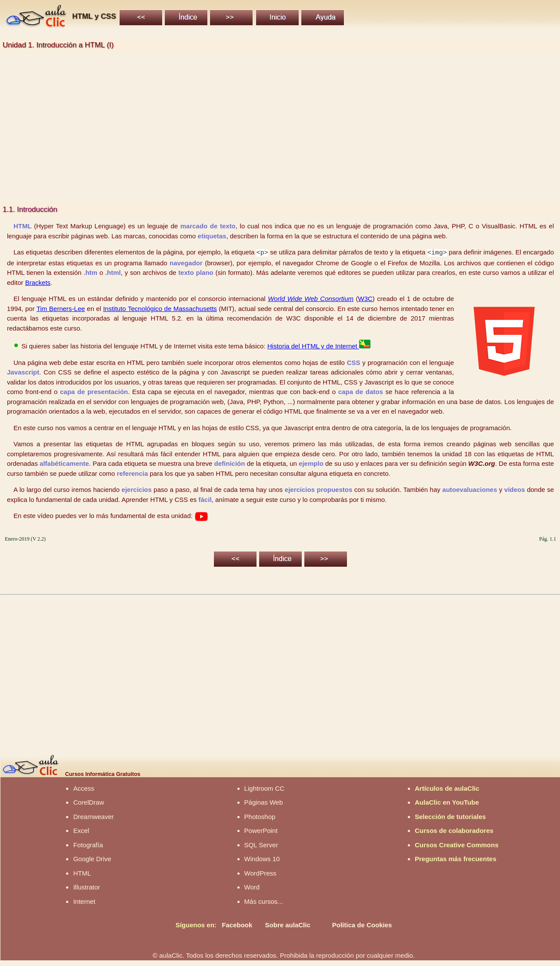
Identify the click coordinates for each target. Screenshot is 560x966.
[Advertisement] (261, 127)
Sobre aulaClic (288, 924)
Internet (84, 901)
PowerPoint (261, 830)
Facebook (237, 924)
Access (83, 788)
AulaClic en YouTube (447, 802)
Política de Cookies (362, 924)
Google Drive (92, 858)
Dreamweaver (93, 816)
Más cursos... (264, 901)
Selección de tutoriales (450, 816)
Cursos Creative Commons (457, 844)
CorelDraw (88, 802)
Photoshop (260, 816)
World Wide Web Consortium (311, 298)
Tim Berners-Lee (61, 308)
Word (252, 887)
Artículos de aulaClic (447, 788)
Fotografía (88, 844)
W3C (365, 298)
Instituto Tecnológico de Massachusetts (160, 308)
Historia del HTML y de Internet (319, 346)
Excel (81, 830)
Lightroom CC (265, 788)
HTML (82, 873)
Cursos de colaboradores (454, 830)
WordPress (260, 873)
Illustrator (87, 887)
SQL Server (261, 844)
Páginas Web (264, 802)
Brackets (38, 282)
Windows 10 (262, 858)
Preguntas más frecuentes (456, 858)
